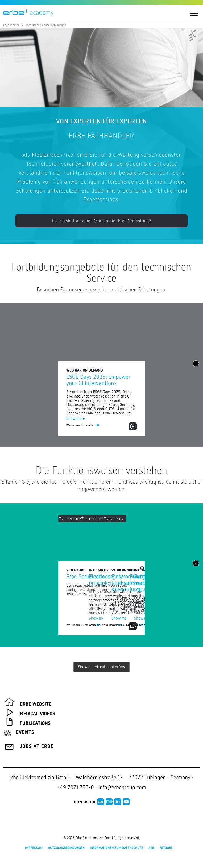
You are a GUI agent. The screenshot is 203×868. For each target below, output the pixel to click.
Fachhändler (11, 25)
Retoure (166, 848)
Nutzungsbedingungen (66, 848)
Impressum (34, 848)
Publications (35, 723)
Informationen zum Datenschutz (117, 848)
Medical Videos (37, 714)
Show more (76, 418)
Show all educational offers (101, 667)
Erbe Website (36, 704)
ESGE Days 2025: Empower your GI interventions (98, 380)
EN (97, 425)
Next (196, 583)
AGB (151, 848)
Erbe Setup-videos (88, 576)
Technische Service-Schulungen (46, 25)
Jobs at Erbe (37, 747)
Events (25, 732)
